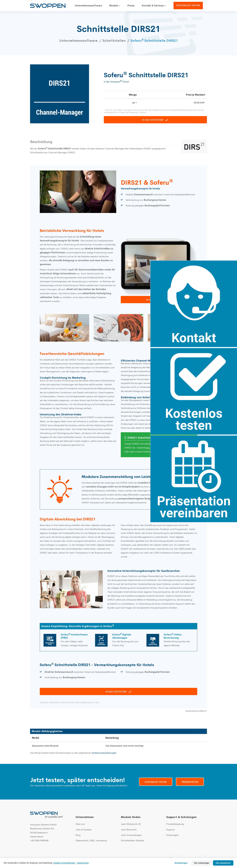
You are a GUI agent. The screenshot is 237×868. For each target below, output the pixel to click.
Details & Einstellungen (64, 863)
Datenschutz (83, 863)
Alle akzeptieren (223, 863)
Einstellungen (181, 863)
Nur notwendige (202, 863)
